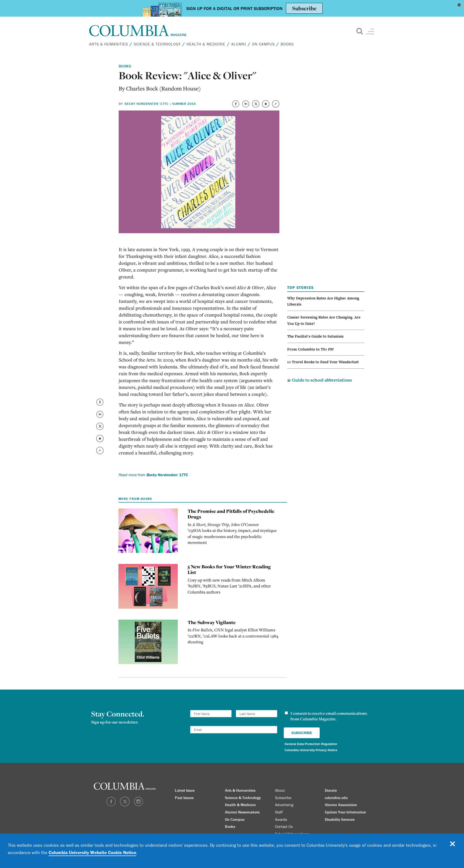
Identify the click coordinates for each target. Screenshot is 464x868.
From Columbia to (310, 349)
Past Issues (184, 798)
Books (287, 44)
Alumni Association (341, 805)
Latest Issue (185, 790)
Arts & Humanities (109, 44)
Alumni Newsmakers (242, 812)
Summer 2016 (184, 104)
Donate (331, 790)
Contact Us (284, 826)
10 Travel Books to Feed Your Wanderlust (323, 362)
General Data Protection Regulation (311, 744)
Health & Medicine (206, 44)
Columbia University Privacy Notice (311, 750)
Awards (281, 819)
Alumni (239, 44)
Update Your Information (345, 812)
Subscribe (283, 798)
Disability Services (340, 819)
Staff (279, 812)
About (280, 790)
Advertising (284, 805)
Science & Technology (157, 44)
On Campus (263, 44)
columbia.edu (336, 798)
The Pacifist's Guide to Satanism (315, 336)
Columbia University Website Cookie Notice (92, 852)
